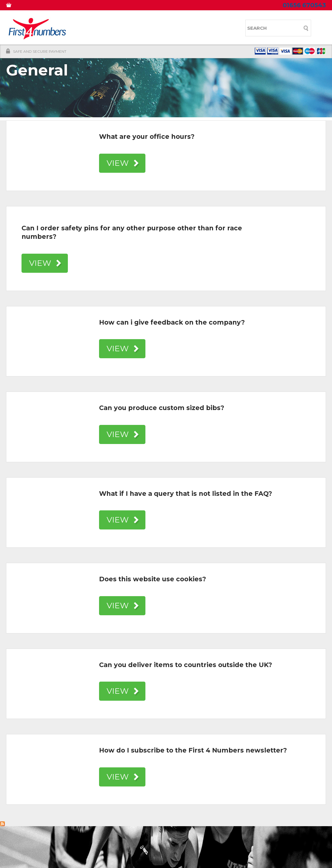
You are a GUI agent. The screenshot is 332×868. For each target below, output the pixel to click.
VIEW (118, 163)
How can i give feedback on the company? (172, 322)
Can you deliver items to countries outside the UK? (186, 665)
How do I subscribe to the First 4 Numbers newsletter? (193, 750)
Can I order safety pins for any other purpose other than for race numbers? (132, 232)
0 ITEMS (13, 6)
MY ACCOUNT (40, 6)
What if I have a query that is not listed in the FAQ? (186, 494)
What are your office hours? (147, 137)
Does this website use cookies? (153, 579)
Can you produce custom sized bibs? (162, 408)
